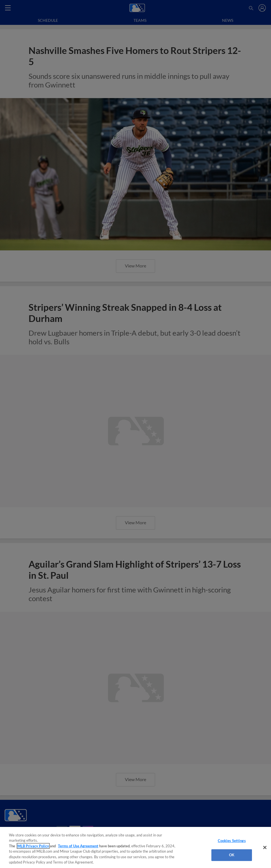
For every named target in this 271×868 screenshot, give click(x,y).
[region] (135, 847)
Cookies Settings (232, 841)
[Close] (265, 848)
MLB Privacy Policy (33, 846)
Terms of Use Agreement (78, 846)
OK (232, 855)
